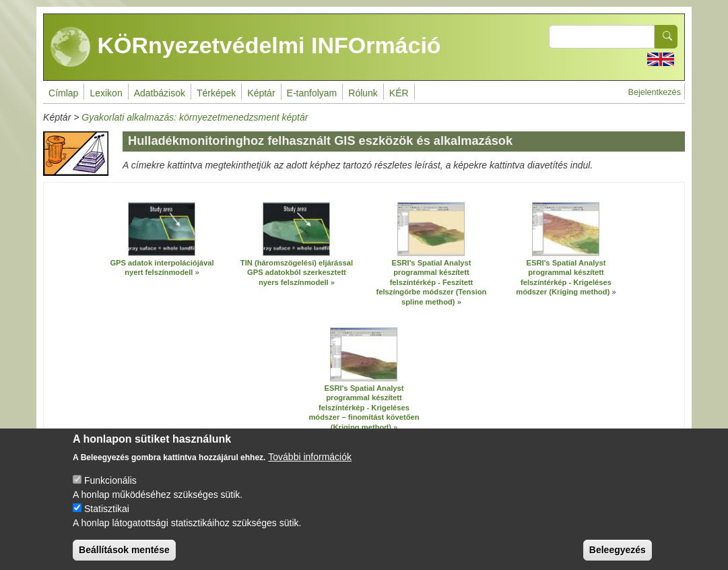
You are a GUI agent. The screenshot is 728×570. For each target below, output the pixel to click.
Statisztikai (107, 517)
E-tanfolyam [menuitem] (312, 93)
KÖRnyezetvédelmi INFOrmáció (246, 47)
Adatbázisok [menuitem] (160, 93)
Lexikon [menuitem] (106, 93)
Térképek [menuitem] (216, 93)
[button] (162, 229)
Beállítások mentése (124, 558)
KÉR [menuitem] (399, 93)
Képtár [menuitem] (261, 93)
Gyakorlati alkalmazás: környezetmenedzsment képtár (195, 117)
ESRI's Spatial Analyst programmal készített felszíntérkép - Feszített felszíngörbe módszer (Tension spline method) (432, 282)
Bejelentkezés (655, 92)
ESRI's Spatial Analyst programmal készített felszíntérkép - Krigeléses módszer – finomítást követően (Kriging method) (364, 408)
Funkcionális (110, 488)
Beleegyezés (618, 558)
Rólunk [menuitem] (363, 93)
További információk (310, 465)
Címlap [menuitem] (63, 93)
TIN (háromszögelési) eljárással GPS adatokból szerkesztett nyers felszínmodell (297, 273)
